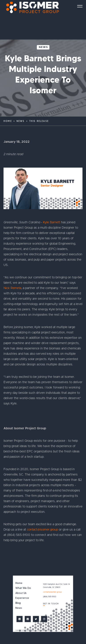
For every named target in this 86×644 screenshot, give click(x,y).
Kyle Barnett (52, 222)
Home (8, 121)
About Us (21, 593)
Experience (22, 598)
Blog (18, 603)
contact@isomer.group (42, 530)
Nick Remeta (12, 288)
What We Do (23, 588)
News (43, 47)
